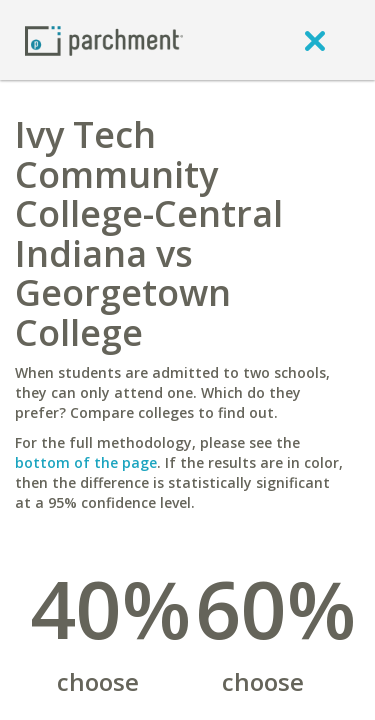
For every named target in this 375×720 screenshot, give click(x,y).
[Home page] (104, 39)
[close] (315, 40)
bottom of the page (86, 462)
